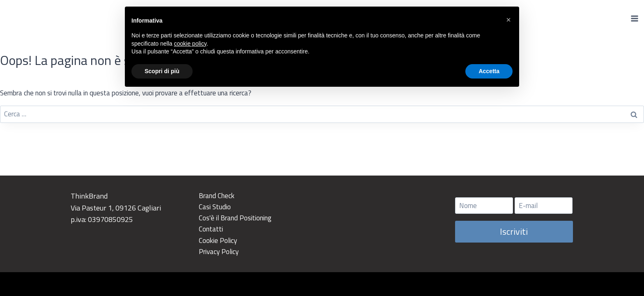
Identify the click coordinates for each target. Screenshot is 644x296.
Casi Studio (215, 207)
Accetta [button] (489, 71)
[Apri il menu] (634, 18)
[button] (508, 20)
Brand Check (217, 196)
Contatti (211, 229)
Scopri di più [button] (162, 71)
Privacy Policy (219, 252)
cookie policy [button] (190, 44)
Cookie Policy (218, 240)
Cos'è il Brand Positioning (235, 218)
